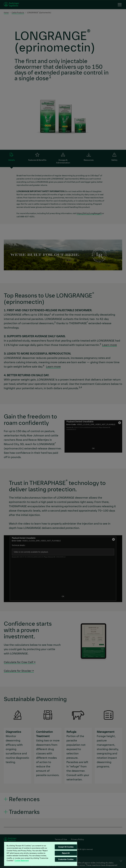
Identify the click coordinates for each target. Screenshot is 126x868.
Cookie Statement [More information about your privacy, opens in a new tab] (22, 861)
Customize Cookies (66, 859)
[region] (41, 854)
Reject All (66, 853)
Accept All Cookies (66, 847)
